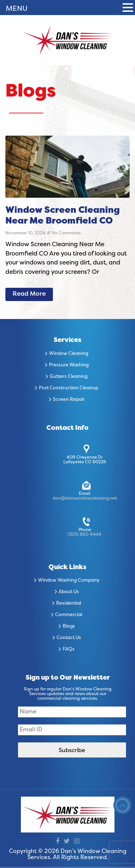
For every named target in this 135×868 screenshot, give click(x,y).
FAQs (69, 649)
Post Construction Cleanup (69, 388)
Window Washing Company (69, 581)
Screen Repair (69, 400)
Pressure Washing (69, 365)
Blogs (69, 627)
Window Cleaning (69, 354)
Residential (69, 604)
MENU (17, 9)
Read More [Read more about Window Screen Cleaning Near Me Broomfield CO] (29, 294)
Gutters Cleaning (69, 377)
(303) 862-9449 (85, 535)
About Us (69, 592)
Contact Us (69, 638)
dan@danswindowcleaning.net (85, 498)
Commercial (69, 615)
